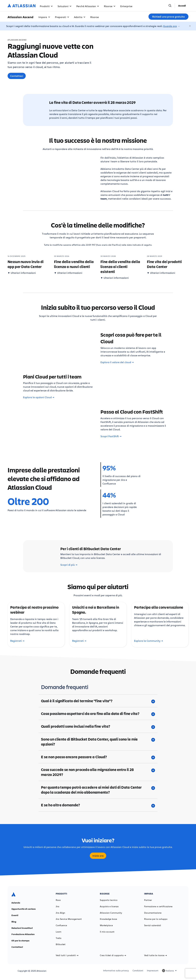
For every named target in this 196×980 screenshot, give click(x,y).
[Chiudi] (190, 26)
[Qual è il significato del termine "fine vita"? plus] (98, 701)
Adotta (80, 17)
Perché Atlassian (88, 6)
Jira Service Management (69, 919)
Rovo (58, 900)
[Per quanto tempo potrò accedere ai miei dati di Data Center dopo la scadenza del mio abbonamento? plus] (98, 790)
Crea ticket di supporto (113, 955)
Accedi (182, 6)
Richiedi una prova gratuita (168, 17)
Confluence (61, 925)
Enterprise (126, 6)
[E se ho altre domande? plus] (98, 805)
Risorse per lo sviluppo (156, 919)
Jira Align (60, 913)
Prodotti (46, 6)
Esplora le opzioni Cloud (39, 397)
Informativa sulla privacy (116, 971)
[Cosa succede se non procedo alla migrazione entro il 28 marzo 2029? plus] (98, 772)
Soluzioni (64, 6)
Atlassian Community (111, 913)
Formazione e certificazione (158, 906)
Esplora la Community (148, 641)
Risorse (110, 6)
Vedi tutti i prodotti (67, 955)
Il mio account (107, 932)
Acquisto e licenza (109, 906)
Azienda (16, 903)
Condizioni (138, 971)
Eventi (15, 915)
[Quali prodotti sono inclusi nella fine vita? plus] (98, 726)
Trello (59, 938)
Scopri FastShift (111, 436)
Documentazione (153, 913)
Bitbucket (61, 944)
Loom (59, 932)
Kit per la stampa (20, 941)
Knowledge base (108, 919)
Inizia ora (98, 856)
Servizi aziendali (153, 925)
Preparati (62, 17)
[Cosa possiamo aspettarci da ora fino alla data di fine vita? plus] (98, 714)
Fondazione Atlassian (23, 934)
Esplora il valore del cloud (117, 362)
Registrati (17, 641)
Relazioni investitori (22, 928)
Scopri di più (69, 565)
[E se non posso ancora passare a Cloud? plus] (98, 757)
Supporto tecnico (109, 900)
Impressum (153, 971)
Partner (148, 900)
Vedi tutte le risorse (156, 955)
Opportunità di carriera (24, 909)
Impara (44, 17)
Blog (14, 922)
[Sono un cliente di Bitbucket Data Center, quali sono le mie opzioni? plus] (98, 742)
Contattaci (17, 76)
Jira (58, 906)
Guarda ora (170, 26)
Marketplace (106, 925)
